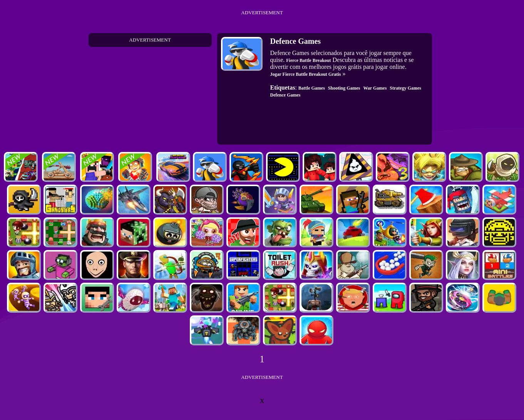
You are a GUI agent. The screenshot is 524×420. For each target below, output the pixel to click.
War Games (375, 88)
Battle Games (312, 88)
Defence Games (285, 95)
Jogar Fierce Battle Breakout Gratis (306, 74)
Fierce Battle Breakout (308, 60)
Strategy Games (405, 88)
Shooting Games (344, 88)
